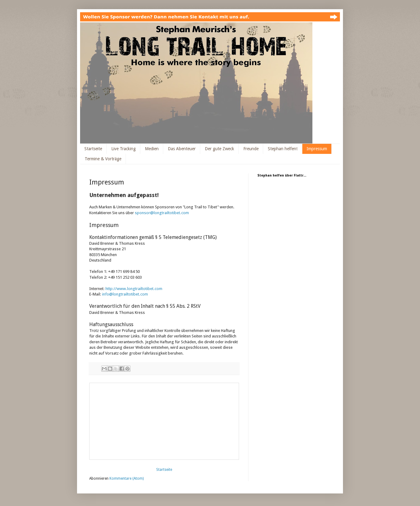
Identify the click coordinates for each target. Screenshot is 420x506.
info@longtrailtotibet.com (125, 294)
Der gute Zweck (219, 149)
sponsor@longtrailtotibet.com (162, 213)
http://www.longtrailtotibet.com (134, 289)
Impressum (317, 149)
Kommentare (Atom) (127, 478)
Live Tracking (123, 149)
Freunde (251, 149)
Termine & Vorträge (103, 159)
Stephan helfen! (283, 149)
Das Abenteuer (182, 149)
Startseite (93, 149)
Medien (152, 149)
